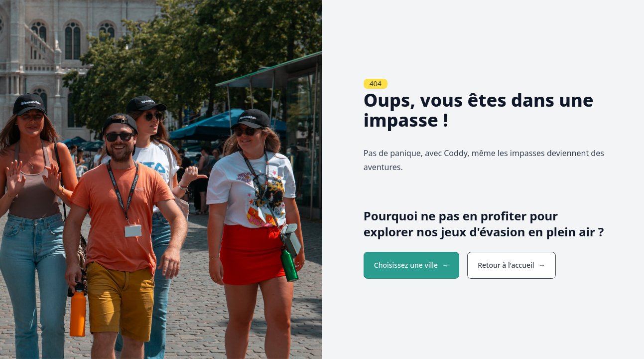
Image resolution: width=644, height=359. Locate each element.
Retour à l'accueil (506, 265)
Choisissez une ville (406, 265)
